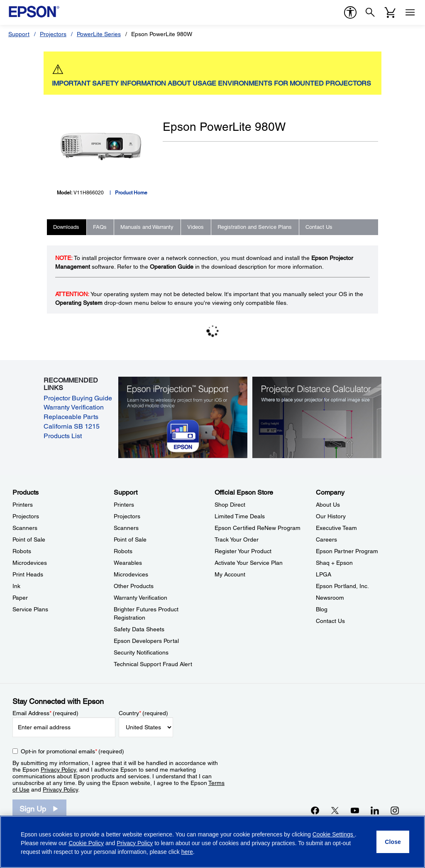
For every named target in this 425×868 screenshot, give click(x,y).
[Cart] (390, 12)
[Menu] (410, 12)
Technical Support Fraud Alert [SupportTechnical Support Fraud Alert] (153, 664)
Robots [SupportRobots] (123, 551)
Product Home (131, 193)
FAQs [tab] (100, 227)
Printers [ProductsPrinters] (23, 505)
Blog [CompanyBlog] (322, 609)
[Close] (393, 842)
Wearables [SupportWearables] (128, 563)
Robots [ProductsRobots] (22, 551)
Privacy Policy (58, 770)
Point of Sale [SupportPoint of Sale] (130, 539)
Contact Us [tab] (319, 227)
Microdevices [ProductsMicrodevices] (30, 563)
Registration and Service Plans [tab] (255, 227)
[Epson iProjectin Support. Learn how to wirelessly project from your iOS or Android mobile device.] (183, 417)
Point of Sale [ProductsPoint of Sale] (29, 539)
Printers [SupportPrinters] (124, 505)
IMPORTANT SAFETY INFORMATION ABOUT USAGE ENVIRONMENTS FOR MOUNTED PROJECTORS (211, 83)
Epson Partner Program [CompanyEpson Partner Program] (347, 551)
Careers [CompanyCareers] (326, 539)
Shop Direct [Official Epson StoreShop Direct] (230, 505)
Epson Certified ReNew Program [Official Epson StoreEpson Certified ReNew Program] (258, 528)
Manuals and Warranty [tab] (147, 227)
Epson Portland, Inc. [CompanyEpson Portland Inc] (342, 586)
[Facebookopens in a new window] (315, 810)
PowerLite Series (99, 34)
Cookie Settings (334, 834)
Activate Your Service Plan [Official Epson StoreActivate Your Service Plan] (249, 563)
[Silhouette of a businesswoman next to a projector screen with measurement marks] (317, 417)
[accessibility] (350, 12)
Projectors (53, 34)
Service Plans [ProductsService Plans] (30, 609)
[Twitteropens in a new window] (335, 810)
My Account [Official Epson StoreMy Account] (230, 574)
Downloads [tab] (66, 227)
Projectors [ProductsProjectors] (26, 516)
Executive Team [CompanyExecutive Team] (336, 528)
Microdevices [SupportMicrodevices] (131, 574)
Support (19, 34)
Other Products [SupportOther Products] (134, 586)
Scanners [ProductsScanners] (25, 528)
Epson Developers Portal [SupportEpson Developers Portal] (146, 641)
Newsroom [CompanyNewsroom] (330, 598)
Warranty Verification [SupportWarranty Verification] (140, 598)
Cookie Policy (86, 843)
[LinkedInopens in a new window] (375, 810)
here (187, 852)
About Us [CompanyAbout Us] (328, 505)
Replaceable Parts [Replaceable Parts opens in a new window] (71, 417)
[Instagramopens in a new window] (395, 810)
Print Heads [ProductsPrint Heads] (28, 574)
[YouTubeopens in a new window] (355, 810)
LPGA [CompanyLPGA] (324, 574)
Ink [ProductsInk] (16, 586)
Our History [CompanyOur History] (331, 516)
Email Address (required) (45, 713)
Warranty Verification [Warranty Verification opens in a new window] (74, 407)
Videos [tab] (195, 227)
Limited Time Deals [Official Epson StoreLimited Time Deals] (240, 516)
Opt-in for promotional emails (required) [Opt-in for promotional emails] (72, 751)
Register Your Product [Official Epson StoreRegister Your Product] (243, 551)
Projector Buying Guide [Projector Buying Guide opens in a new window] (78, 398)
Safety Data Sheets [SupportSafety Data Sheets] (139, 629)
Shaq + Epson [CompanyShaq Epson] (334, 563)
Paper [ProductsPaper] (20, 598)
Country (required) (143, 713)
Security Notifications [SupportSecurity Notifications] (141, 652)
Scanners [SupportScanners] (126, 528)
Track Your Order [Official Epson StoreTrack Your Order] (237, 539)
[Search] (370, 12)
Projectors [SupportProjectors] (127, 516)
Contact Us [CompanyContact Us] (330, 621)
